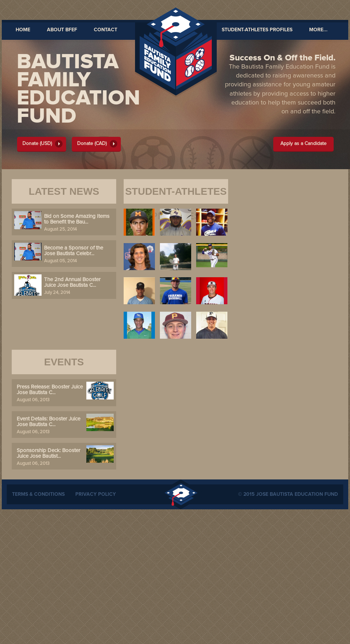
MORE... (318, 30)
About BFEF (62, 30)
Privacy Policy (96, 494)
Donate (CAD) (92, 144)
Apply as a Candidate (303, 144)
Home (23, 30)
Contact (106, 30)
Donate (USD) (37, 144)
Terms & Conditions (38, 494)
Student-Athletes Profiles (257, 30)
